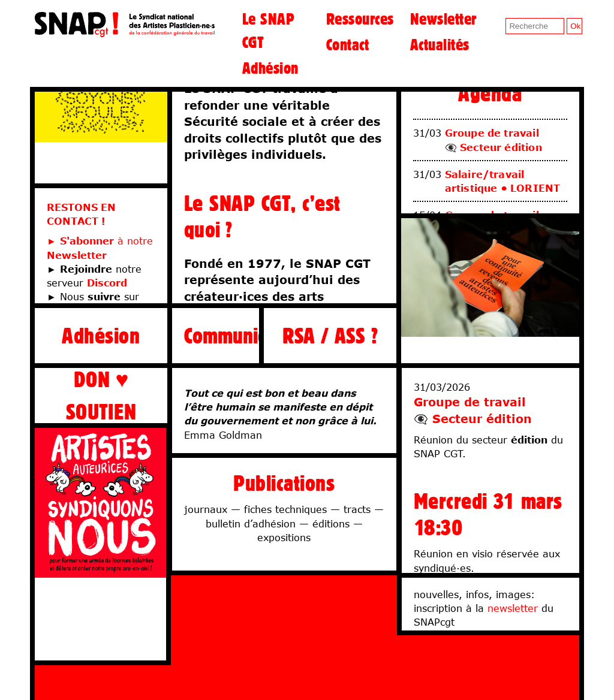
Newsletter (443, 19)
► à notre (100, 241)
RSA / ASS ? (330, 335)
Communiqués (216, 335)
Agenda (490, 93)
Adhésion (270, 68)
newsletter (513, 608)
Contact (348, 44)
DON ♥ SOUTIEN (101, 395)
